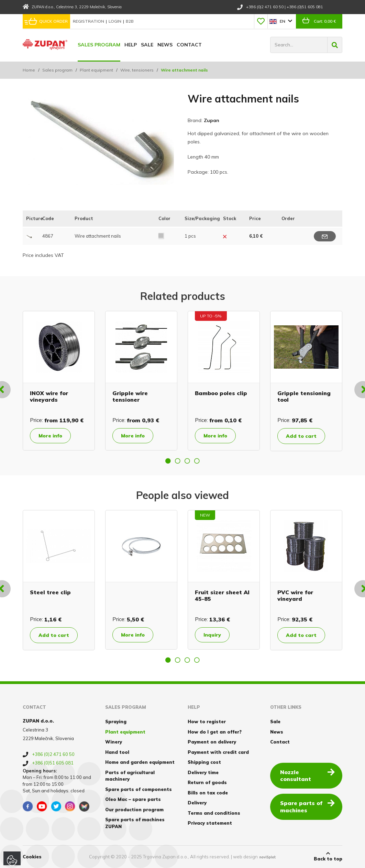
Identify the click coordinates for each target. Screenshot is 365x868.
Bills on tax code (208, 793)
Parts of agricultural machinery (130, 776)
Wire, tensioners (137, 70)
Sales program (99, 45)
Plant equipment (96, 70)
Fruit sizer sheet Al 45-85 (222, 595)
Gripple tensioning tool (304, 396)
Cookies (32, 857)
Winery (114, 742)
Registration (89, 21)
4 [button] (197, 461)
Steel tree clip (50, 592)
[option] (59, 381)
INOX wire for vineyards (49, 396)
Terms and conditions (214, 813)
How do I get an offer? (215, 732)
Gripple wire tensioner (130, 396)
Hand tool (117, 752)
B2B (130, 21)
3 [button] (187, 461)
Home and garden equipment (140, 762)
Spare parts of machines (307, 806)
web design (245, 857)
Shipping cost (204, 762)
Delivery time (203, 772)
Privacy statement (210, 823)
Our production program (134, 810)
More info (50, 436)
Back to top (328, 856)
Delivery (197, 803)
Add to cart (301, 436)
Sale (147, 45)
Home (29, 70)
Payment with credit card (218, 752)
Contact (189, 45)
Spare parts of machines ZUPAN (135, 823)
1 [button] (168, 461)
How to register (207, 721)
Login (115, 21)
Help (131, 45)
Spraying (116, 721)
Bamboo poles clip (221, 393)
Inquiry (212, 635)
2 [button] (178, 461)
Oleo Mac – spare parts (133, 799)
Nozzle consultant (307, 775)
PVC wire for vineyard (295, 595)
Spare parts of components (139, 789)
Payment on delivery (212, 742)
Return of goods (207, 782)
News (165, 45)
